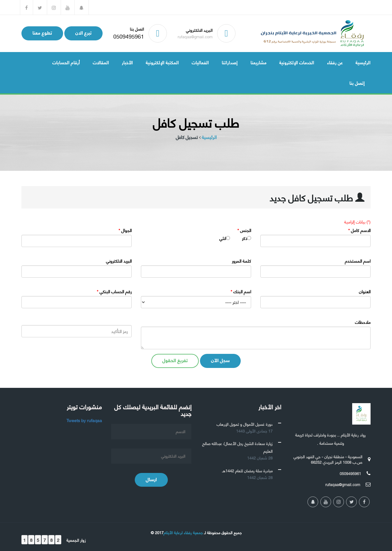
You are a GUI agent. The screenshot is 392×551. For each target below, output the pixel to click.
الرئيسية (363, 62)
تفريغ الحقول (175, 360)
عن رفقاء (335, 62)
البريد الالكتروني (119, 261)
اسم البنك (241, 291)
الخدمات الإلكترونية (297, 62)
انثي (223, 238)
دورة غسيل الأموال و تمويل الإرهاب (245, 424)
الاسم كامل (359, 230)
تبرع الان (83, 32)
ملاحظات (363, 322)
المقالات (101, 62)
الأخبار (127, 62)
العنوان (365, 291)
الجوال (125, 230)
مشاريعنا (258, 62)
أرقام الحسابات (66, 62)
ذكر (245, 238)
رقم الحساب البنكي (114, 291)
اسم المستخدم (358, 261)
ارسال (151, 479)
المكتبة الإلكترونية (162, 62)
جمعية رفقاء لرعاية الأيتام (183, 532)
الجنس (244, 230)
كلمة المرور (241, 261)
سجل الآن (220, 360)
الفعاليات (200, 62)
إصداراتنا (230, 62)
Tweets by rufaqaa (84, 420)
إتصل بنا (357, 83)
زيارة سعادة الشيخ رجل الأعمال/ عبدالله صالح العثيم (237, 447)
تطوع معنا (42, 32)
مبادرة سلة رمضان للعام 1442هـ (247, 470)
